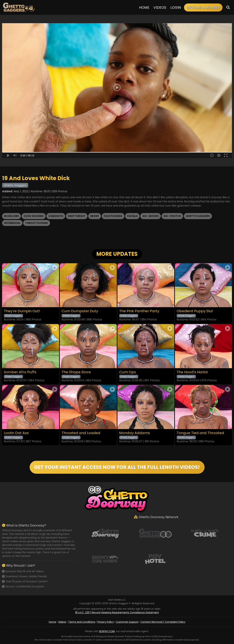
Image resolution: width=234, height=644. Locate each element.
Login (176, 7)
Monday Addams (135, 433)
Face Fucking (113, 216)
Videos (160, 7)
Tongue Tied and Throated (200, 433)
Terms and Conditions (82, 622)
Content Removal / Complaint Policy (163, 622)
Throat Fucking (37, 223)
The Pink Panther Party (139, 311)
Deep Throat (77, 216)
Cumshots (56, 216)
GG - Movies (151, 216)
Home (144, 7)
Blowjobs (11, 216)
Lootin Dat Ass (16, 433)
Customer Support (127, 622)
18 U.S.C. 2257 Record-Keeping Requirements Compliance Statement (117, 612)
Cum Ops (128, 372)
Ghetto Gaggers (198, 216)
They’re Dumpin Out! (22, 311)
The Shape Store (76, 372)
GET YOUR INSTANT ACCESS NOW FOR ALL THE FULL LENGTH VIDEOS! (117, 467)
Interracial (12, 223)
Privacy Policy (106, 622)
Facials (132, 216)
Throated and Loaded (81, 433)
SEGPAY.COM (107, 631)
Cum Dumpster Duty (80, 311)
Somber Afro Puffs (20, 372)
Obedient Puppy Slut (195, 311)
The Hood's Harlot (192, 372)
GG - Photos (172, 216)
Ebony (95, 216)
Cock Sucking (34, 216)
